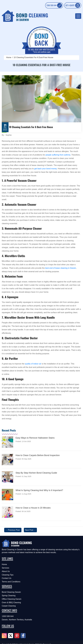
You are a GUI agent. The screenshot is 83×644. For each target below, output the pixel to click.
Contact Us (7, 578)
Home (9, 57)
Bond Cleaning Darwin (11, 592)
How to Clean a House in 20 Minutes (33, 508)
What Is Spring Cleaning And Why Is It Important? (39, 490)
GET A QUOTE (73, 5)
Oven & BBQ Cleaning (11, 602)
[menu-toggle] (78, 16)
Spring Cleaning (9, 596)
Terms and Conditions (11, 582)
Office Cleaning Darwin (12, 599)
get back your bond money (45, 169)
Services (5, 568)
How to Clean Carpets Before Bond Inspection (38, 455)
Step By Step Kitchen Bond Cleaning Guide (36, 473)
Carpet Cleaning (9, 606)
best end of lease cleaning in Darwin (61, 268)
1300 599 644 (54, 5)
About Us (6, 571)
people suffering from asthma (58, 155)
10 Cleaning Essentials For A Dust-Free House (33, 57)
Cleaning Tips (8, 575)
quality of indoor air (33, 364)
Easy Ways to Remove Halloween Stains (35, 438)
